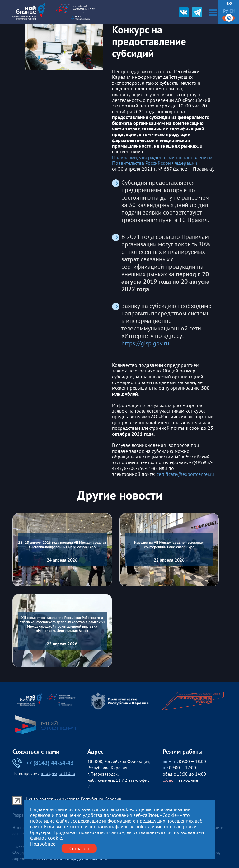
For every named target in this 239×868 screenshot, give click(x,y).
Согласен (79, 848)
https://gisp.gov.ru (145, 343)
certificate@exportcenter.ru (185, 474)
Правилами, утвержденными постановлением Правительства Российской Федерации (162, 160)
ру (226, 11)
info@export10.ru (58, 773)
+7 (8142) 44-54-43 (43, 763)
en (232, 11)
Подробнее (43, 844)
